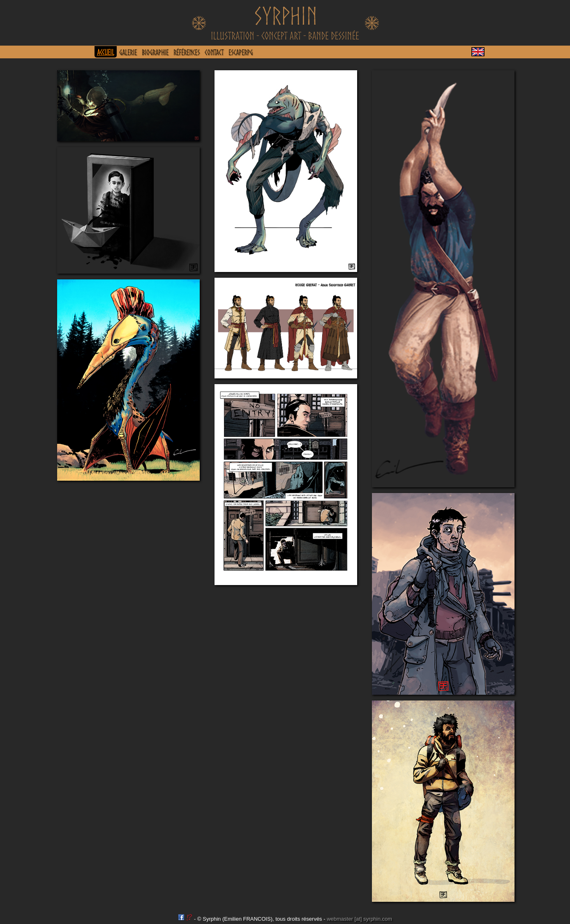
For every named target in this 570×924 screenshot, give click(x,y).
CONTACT (214, 52)
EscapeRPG (241, 52)
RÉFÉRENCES (187, 52)
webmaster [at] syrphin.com (359, 919)
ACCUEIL (106, 52)
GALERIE (128, 52)
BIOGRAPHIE (155, 52)
